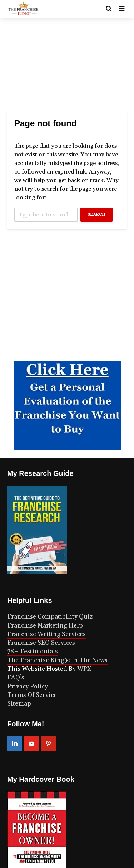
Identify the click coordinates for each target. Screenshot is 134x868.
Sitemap (19, 704)
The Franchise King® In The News (57, 660)
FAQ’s (16, 678)
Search (96, 214)
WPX (84, 669)
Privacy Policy (28, 687)
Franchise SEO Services (41, 643)
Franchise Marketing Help (45, 626)
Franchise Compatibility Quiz (50, 617)
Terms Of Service (32, 695)
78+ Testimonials (33, 652)
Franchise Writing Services (46, 634)
